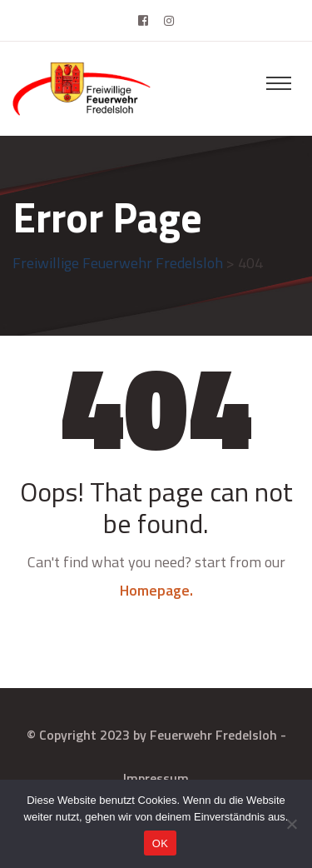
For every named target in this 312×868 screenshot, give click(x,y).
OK (160, 843)
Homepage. (156, 590)
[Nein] (291, 824)
